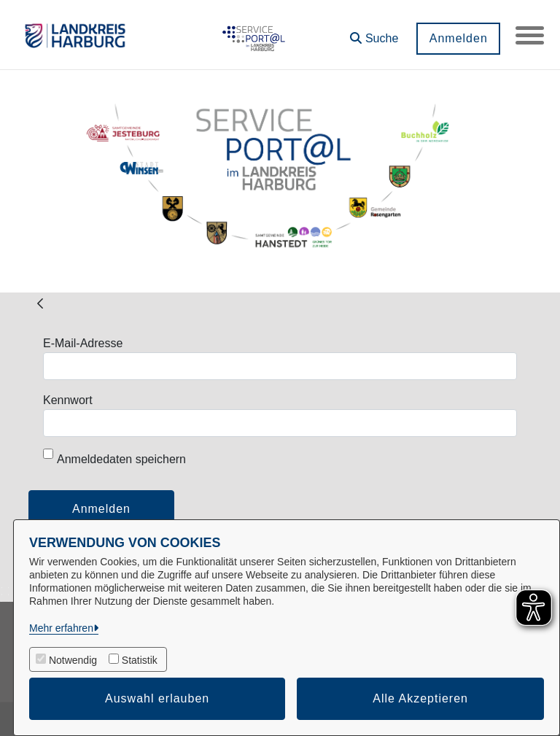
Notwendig (73, 660)
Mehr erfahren (61, 628)
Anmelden (457, 38)
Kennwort (68, 400)
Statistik (140, 660)
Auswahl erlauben (157, 698)
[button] (373, 33)
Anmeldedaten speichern (114, 457)
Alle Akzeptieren (420, 698)
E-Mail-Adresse (83, 343)
